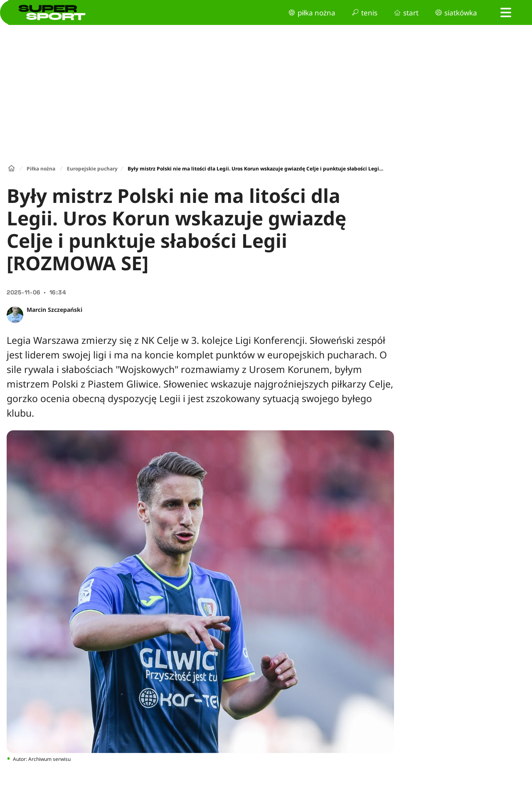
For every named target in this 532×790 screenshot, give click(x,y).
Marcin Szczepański (54, 310)
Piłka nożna (41, 169)
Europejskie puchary (92, 169)
